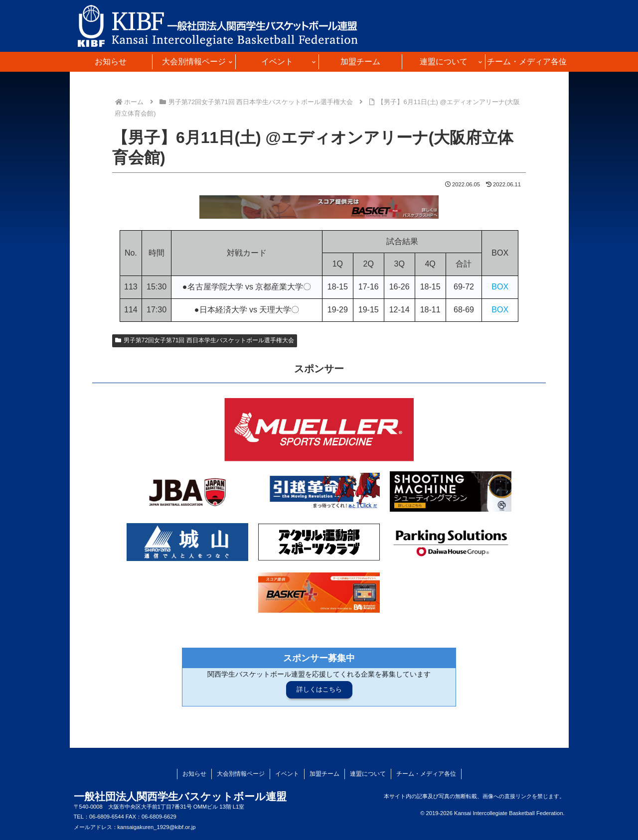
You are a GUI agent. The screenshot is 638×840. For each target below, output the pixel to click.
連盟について (368, 774)
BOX (500, 287)
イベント (287, 774)
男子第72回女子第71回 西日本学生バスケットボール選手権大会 (205, 340)
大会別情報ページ (241, 774)
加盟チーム (324, 774)
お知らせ (194, 774)
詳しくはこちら (319, 689)
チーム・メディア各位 (426, 774)
